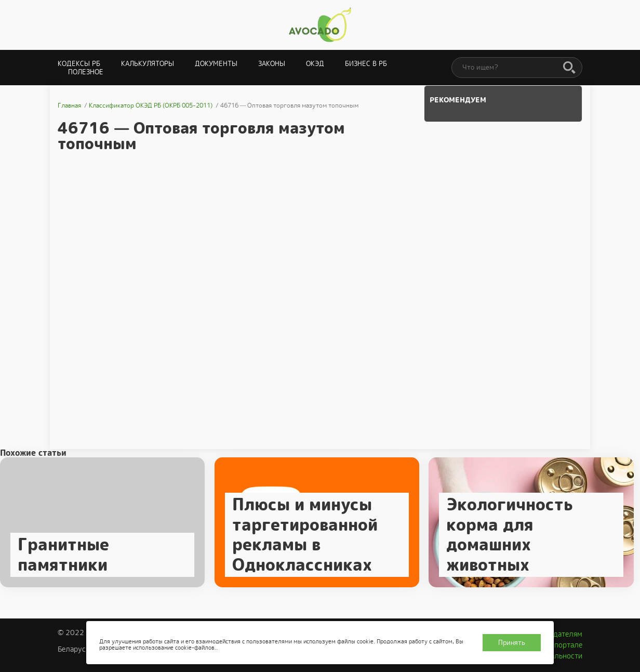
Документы (216, 64)
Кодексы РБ (79, 64)
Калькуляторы (148, 64)
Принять (512, 643)
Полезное (86, 72)
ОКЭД (315, 64)
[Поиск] (569, 68)
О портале (565, 645)
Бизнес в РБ (366, 64)
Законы (272, 64)
